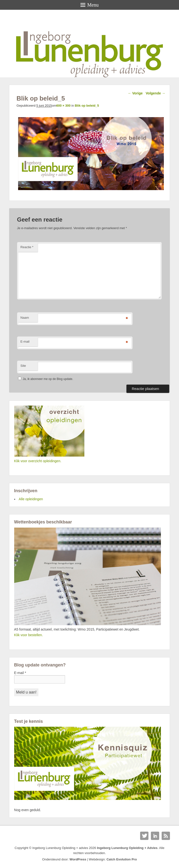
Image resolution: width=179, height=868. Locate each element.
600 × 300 (63, 106)
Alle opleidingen (31, 499)
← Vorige (135, 93)
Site (23, 366)
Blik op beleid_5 (87, 106)
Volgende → (156, 93)
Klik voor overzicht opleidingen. (38, 461)
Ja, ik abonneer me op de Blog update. (46, 379)
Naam (25, 318)
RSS (166, 836)
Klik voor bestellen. (29, 635)
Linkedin (155, 836)
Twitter (144, 836)
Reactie (27, 247)
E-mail (25, 342)
